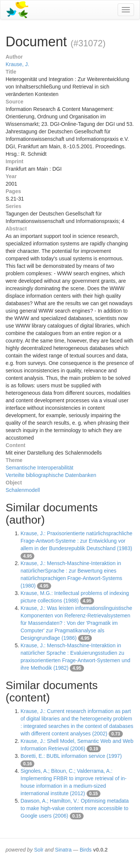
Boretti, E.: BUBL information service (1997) (71, 756)
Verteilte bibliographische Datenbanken (51, 475)
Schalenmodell (23, 490)
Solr (39, 850)
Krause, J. (17, 64)
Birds (85, 850)
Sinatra (63, 850)
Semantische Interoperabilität (39, 468)
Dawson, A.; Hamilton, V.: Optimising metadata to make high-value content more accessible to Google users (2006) (75, 808)
